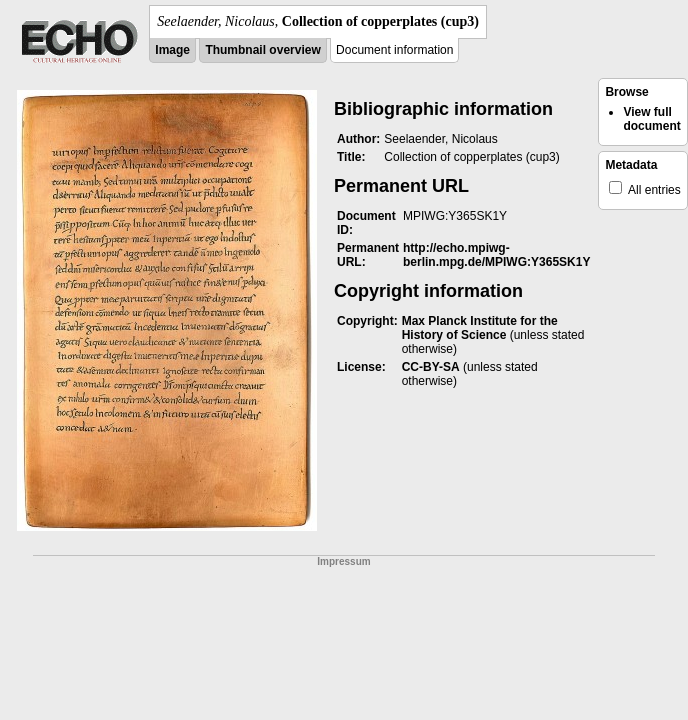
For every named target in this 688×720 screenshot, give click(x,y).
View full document (651, 119)
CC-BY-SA (431, 367)
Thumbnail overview (262, 50)
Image (172, 50)
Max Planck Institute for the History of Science (480, 328)
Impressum (343, 561)
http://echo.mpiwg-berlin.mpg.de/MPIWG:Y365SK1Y (496, 255)
